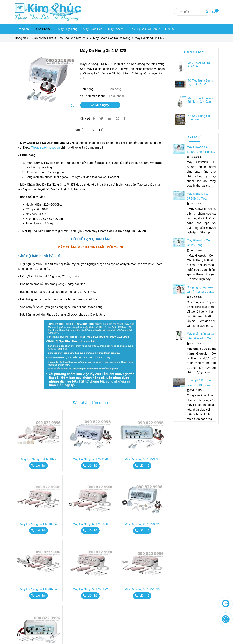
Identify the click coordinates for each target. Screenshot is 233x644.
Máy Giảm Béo (93, 29)
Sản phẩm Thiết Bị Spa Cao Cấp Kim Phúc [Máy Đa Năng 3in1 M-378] (61, 38)
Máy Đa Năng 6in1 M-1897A (38, 524)
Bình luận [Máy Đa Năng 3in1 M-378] (98, 130)
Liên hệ (170, 29)
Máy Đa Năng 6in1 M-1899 (39, 459)
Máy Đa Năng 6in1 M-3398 (90, 459)
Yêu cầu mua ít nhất (94, 96)
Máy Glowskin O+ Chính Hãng (198, 243)
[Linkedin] (109, 119)
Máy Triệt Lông (68, 29)
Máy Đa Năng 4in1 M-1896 (90, 524)
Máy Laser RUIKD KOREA (199, 65)
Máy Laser (116, 29)
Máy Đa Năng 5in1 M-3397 (142, 459)
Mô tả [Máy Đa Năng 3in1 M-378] (79, 130)
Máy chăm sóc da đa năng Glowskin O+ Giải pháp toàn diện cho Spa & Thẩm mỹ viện (200, 336)
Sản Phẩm (44, 29)
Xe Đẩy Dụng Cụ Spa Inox (199, 118)
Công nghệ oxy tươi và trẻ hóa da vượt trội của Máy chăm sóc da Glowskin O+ (200, 290)
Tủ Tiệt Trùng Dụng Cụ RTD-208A (200, 82)
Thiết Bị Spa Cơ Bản (145, 29)
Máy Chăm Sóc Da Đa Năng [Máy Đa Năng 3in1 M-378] (112, 38)
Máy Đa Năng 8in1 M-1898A (38, 589)
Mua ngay (100, 105)
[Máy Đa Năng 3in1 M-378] (48, 12)
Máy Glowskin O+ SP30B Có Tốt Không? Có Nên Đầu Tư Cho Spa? (200, 196)
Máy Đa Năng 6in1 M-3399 (142, 524)
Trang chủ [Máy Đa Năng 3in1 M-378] (21, 38)
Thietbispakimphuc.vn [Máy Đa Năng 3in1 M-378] (46, 148)
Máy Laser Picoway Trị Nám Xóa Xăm (200, 100)
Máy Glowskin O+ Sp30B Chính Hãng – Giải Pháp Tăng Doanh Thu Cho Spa (201, 150)
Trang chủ (24, 29)
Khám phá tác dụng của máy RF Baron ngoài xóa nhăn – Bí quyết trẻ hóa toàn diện (200, 383)
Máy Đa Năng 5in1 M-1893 (142, 589)
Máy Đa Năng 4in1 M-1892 (90, 589)
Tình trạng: (88, 89)
